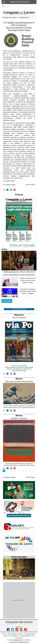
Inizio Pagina (30, 185)
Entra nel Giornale (22, 245)
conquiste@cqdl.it (17, 640)
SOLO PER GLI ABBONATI (19, 366)
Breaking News (24, 17)
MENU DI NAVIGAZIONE (20, 2)
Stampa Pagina (9, 185)
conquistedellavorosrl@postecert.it (19, 642)
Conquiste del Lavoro (10, 17)
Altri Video (7, 301)
